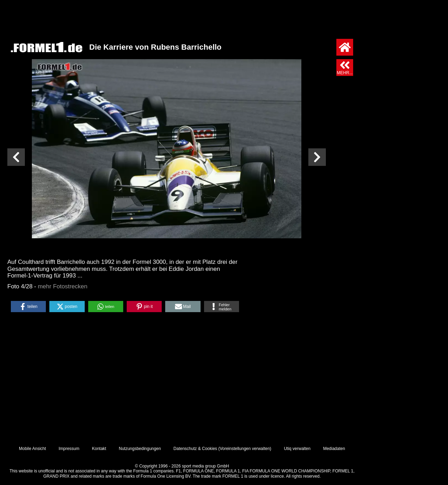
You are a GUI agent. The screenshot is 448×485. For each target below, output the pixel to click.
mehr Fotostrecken (63, 286)
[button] (28, 307)
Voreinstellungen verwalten (245, 449)
